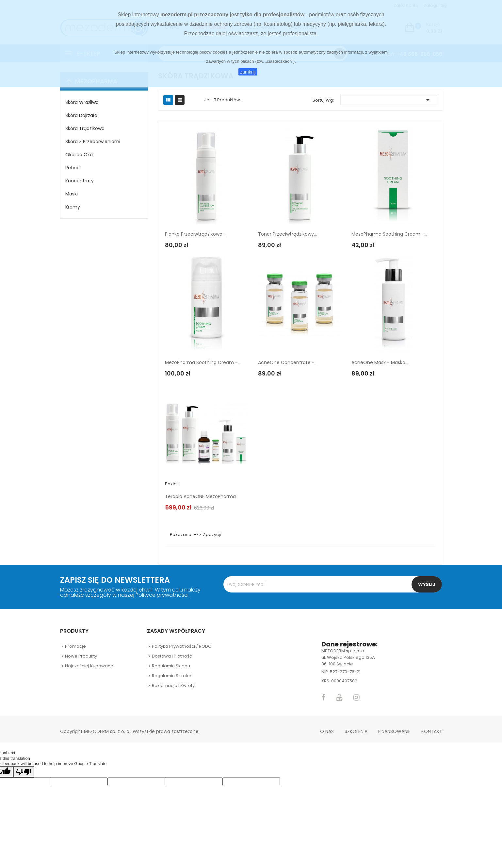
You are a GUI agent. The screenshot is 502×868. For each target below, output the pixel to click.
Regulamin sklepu (171, 666)
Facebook (324, 697)
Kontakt (432, 731)
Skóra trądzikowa (85, 128)
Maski (72, 194)
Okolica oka (79, 155)
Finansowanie (394, 731)
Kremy (73, 207)
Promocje (75, 646)
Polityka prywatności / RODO (182, 646)
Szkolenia (356, 731)
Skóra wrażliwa (82, 102)
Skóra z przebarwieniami (93, 142)
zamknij (248, 72)
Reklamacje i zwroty (173, 685)
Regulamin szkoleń (172, 676)
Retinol (73, 168)
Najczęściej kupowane (89, 666)
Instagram (356, 697)
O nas (327, 731)
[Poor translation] (24, 772)
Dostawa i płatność (172, 656)
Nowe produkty (81, 656)
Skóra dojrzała (81, 115)
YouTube (340, 697)
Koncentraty (80, 181)
